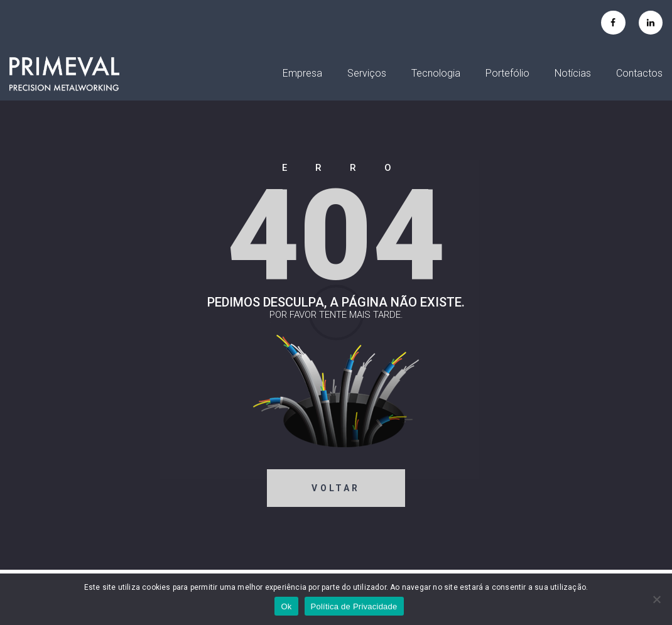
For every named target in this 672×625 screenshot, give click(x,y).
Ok (286, 606)
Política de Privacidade (354, 606)
